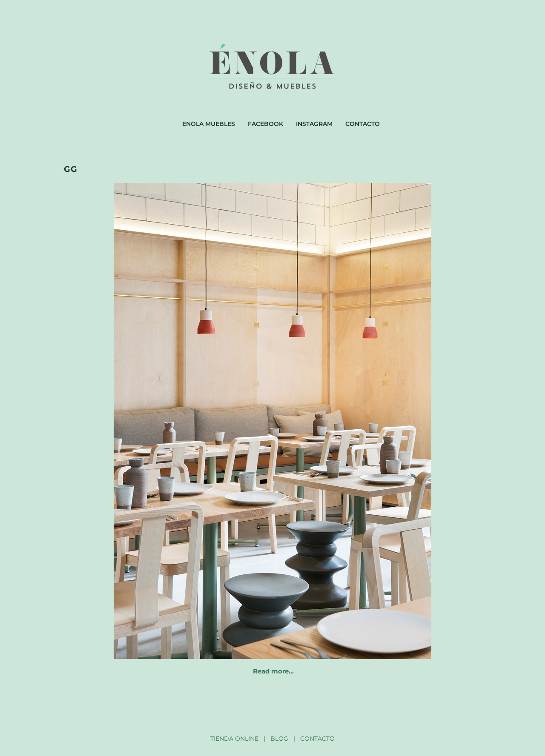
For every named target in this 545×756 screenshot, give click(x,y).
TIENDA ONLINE (234, 739)
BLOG (279, 739)
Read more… (273, 671)
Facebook (265, 124)
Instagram (314, 124)
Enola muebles (209, 124)
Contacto (363, 124)
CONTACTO (317, 739)
